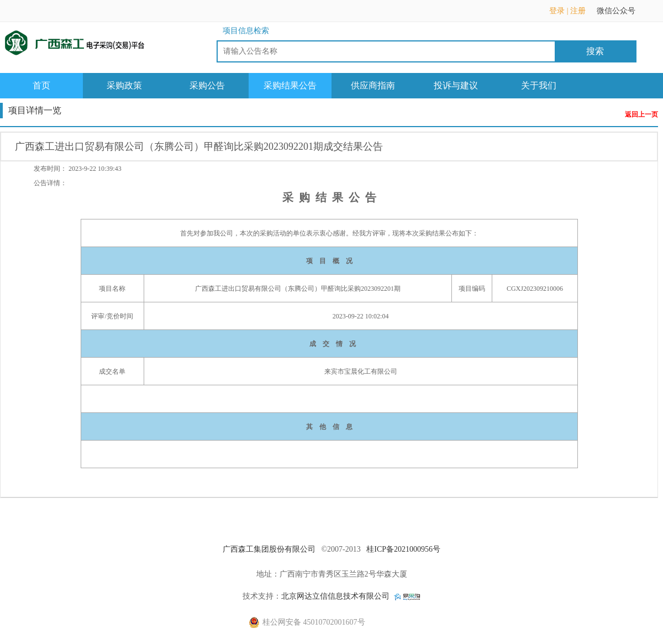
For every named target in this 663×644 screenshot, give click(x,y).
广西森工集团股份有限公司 (269, 549)
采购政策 (124, 85)
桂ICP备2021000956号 (403, 549)
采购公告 (207, 85)
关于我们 (539, 85)
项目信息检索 (246, 31)
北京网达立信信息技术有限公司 (335, 596)
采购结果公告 (290, 85)
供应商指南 (373, 85)
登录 (557, 11)
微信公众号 (622, 14)
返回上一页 (641, 115)
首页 (41, 85)
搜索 (595, 51)
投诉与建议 (456, 85)
